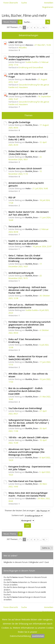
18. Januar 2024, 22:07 (42, 246)
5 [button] (38, 28)
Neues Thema (10, 22)
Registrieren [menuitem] (48, 7)
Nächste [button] (47, 28)
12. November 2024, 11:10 (25, 173)
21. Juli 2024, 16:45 (40, 188)
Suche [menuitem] (24, 3)
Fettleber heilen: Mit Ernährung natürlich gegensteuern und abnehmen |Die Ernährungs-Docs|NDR (30, 325)
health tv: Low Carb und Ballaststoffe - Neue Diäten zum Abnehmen (28, 242)
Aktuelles (23, 48)
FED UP (12, 197)
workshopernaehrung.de (21, 273)
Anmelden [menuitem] (49, 3)
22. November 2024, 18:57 (25, 158)
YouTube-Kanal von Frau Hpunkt (25, 481)
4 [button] (35, 28)
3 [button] (31, 28)
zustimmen (38, 636)
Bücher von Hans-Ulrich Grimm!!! (25, 168)
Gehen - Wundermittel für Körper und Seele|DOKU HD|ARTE (28, 358)
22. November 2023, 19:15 (25, 277)
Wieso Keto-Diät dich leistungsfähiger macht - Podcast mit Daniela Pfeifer (28, 494)
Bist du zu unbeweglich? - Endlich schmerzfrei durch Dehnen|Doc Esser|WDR (26, 391)
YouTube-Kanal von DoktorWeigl (25, 408)
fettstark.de (15, 226)
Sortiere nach (27, 516)
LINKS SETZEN (16, 42)
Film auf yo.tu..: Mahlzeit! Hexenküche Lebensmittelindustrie (28, 306)
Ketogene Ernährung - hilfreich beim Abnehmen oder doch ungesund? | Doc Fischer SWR (28, 290)
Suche (48, 22)
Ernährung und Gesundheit (31, 67)
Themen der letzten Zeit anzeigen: (27, 511)
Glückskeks (31, 498)
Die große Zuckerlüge (19, 122)
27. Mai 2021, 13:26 (43, 45)
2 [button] (28, 28)
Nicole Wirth (31, 79)
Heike (28, 188)
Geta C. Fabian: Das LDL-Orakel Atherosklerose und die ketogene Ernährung (25, 258)
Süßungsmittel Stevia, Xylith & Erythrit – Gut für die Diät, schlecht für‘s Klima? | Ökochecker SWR (29, 423)
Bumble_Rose (32, 125)
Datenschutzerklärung (20, 636)
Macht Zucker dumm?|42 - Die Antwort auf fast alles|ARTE (29, 213)
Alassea (29, 45)
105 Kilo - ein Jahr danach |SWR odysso (28, 437)
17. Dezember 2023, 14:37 (25, 265)
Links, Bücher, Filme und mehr (24, 15)
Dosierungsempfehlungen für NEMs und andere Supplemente (29, 58)
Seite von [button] (20, 28)
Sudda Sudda (32, 62)
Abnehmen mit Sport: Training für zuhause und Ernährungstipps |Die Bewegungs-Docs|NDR (26, 452)
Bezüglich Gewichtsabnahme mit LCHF (28, 94)
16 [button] (43, 28)
